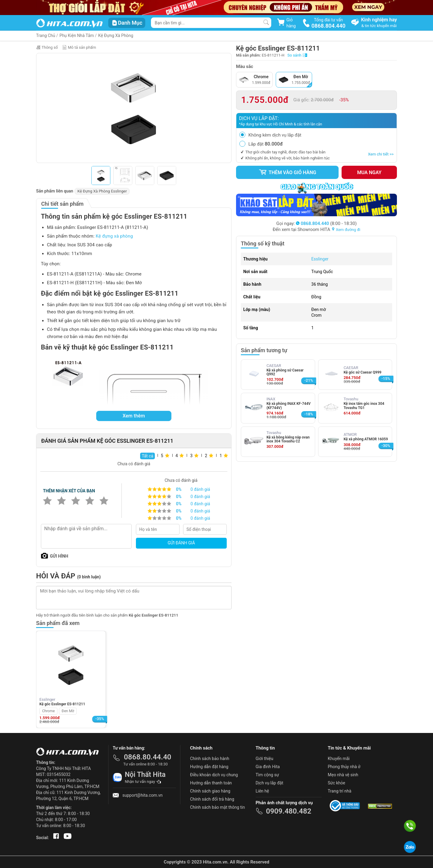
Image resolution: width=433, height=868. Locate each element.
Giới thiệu (264, 759)
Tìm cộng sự (267, 775)
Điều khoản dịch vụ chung (214, 775)
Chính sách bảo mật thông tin (218, 807)
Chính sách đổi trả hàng (212, 799)
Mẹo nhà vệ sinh (343, 775)
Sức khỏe (336, 783)
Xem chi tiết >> (381, 154)
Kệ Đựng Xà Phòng (116, 35)
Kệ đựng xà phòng (114, 236)
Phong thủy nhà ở (344, 767)
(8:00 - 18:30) (326, 223)
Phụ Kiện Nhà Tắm (77, 35)
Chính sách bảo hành (210, 759)
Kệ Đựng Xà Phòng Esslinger (102, 191)
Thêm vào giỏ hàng (287, 172)
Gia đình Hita (268, 767)
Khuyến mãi (339, 759)
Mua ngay (369, 172)
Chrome (48, 711)
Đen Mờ (68, 711)
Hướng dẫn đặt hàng (209, 767)
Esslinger (320, 259)
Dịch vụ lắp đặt (269, 783)
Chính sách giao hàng (210, 791)
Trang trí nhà (339, 791)
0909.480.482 (289, 811)
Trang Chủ (46, 35)
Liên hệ (262, 791)
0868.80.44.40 (148, 757)
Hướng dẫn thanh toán (211, 783)
